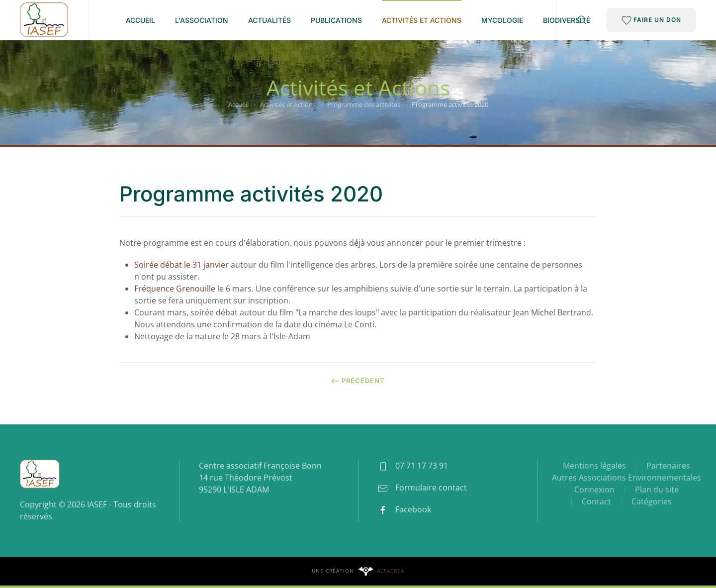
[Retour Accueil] (44, 20)
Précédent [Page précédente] (358, 381)
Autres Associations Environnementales (626, 478)
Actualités (269, 20)
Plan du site (657, 490)
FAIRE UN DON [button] (651, 20)
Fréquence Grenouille (175, 289)
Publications (336, 20)
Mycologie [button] (502, 20)
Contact (596, 501)
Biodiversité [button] (567, 20)
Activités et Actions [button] (422, 20)
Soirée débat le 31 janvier (181, 265)
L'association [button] (202, 20)
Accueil (140, 20)
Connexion (594, 490)
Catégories (652, 501)
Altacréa (391, 571)
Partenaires (668, 466)
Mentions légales (594, 466)
